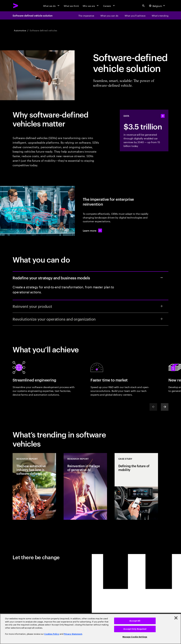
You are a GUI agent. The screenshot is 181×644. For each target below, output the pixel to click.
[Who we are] (91, 6)
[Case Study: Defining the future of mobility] (136, 486)
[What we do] (52, 6)
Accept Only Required (135, 629)
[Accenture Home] (16, 6)
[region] (90, 629)
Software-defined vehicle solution (33, 15)
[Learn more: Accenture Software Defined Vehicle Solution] (92, 230)
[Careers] (109, 6)
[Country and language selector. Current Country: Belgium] (157, 6)
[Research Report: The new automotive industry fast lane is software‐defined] (34, 486)
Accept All (135, 621)
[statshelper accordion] (163, 116)
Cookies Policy (52, 634)
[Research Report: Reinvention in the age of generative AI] (85, 486)
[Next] (165, 407)
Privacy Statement (73, 634)
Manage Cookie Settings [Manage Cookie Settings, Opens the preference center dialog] (135, 637)
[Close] (176, 618)
